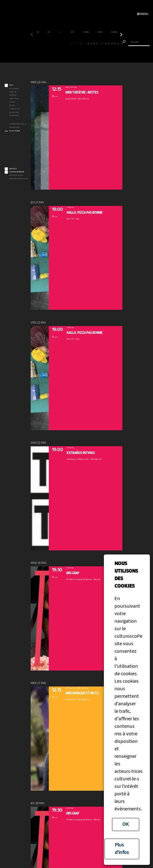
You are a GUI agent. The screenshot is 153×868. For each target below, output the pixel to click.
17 (79, 43)
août (73, 32)
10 (59, 43)
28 (112, 43)
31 (121, 43)
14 (71, 43)
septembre (86, 32)
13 (68, 43)
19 (85, 43)
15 (73, 43)
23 (97, 43)
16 (76, 43)
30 (118, 43)
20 (88, 43)
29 (115, 43)
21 (91, 43)
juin (49, 32)
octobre (100, 32)
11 (62, 43)
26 (106, 43)
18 (82, 43)
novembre (114, 32)
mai (38, 32)
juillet (61, 32)
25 (103, 43)
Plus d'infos (122, 849)
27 (109, 43)
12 (65, 43)
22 (94, 43)
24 (100, 43)
